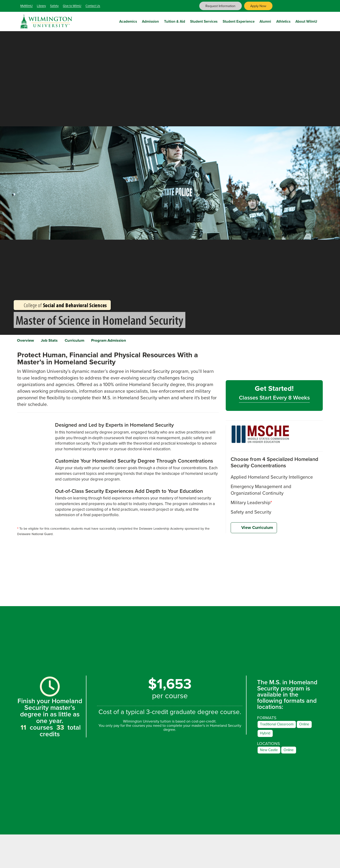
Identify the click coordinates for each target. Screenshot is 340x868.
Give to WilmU (72, 6)
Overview (28, 341)
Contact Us (93, 6)
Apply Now (258, 6)
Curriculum (89, 341)
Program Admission (129, 341)
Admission (150, 21)
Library (41, 6)
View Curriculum (254, 531)
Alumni (265, 21)
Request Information (220, 6)
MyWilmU (26, 6)
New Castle (270, 754)
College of (62, 305)
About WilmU (306, 21)
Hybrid (266, 737)
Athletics (283, 21)
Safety (54, 6)
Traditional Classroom (279, 728)
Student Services (204, 21)
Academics (128, 21)
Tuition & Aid (175, 21)
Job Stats (58, 341)
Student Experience (239, 21)
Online (310, 728)
